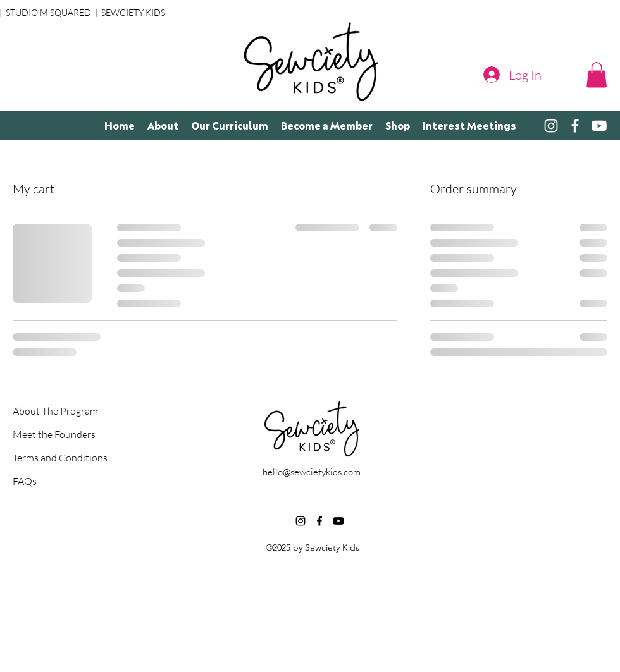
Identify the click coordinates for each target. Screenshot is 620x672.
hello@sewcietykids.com (312, 472)
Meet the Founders (54, 434)
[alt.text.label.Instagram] (551, 126)
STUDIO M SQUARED (48, 12)
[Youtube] (338, 521)
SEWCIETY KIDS (133, 12)
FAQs (25, 481)
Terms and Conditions (57, 458)
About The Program (55, 411)
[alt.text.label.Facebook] (575, 126)
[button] (597, 75)
